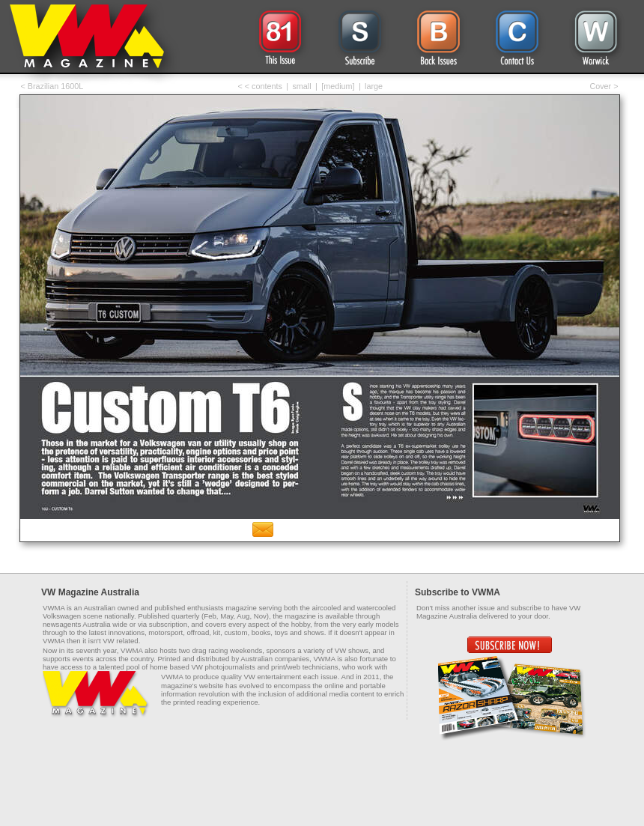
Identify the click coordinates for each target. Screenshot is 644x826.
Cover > (604, 86)
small (301, 86)
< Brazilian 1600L (52, 86)
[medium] (338, 86)
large (374, 86)
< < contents (260, 86)
